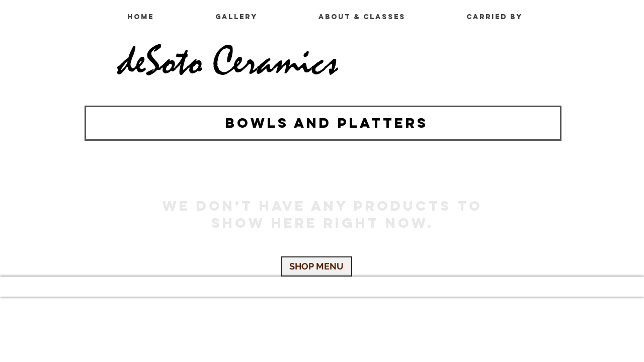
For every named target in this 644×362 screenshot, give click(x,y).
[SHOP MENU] (316, 266)
